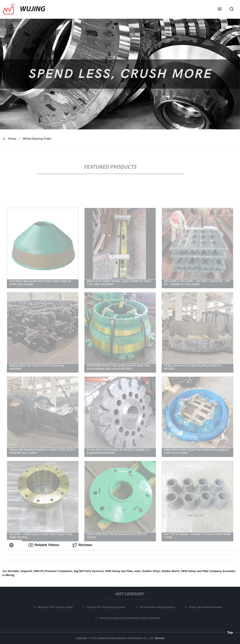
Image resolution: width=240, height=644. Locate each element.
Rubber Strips (151, 571)
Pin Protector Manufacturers (159, 607)
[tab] (12, 545)
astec (138, 571)
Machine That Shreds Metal (56, 607)
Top (230, 633)
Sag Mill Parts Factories (89, 571)
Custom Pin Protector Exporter (107, 607)
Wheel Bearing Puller (37, 139)
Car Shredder (11, 571)
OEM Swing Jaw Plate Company (201, 571)
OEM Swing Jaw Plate (119, 571)
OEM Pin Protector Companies (53, 571)
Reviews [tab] (82, 545)
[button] (220, 9)
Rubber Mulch (171, 571)
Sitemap (159, 638)
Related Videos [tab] (44, 545)
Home (12, 139)
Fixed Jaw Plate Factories (207, 607)
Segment (26, 571)
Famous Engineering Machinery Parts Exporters (131, 618)
